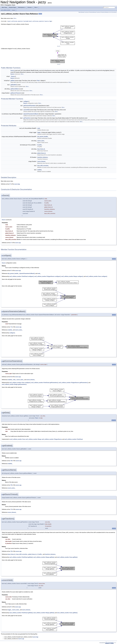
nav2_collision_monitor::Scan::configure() (97, 276)
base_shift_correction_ (43, 166)
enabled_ (40, 170)
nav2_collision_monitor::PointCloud (74, 439)
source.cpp (18, 243)
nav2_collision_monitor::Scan (17, 439)
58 (11, 377)
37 (10, 184)
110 (11, 509)
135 (11, 551)
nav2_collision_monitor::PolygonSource (52, 439)
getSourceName (15, 89)
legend (59, 46)
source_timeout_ (42, 161)
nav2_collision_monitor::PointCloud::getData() (21, 557)
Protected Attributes (105, 12)
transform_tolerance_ (43, 157)
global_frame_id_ (42, 153)
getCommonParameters (30, 106)
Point (38, 81)
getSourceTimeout (15, 93)
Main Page (4, 7)
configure (26, 101)
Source (14, 10)
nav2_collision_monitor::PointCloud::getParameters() (45, 383)
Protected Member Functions (95, 12)
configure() (12, 333)
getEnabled (13, 85)
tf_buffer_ (40, 145)
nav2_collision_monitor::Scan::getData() (67, 557)
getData (12, 81)
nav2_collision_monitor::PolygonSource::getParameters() (73, 383)
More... (15, 18)
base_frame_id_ (41, 149)
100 (11, 461)
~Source (13, 76)
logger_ (39, 132)
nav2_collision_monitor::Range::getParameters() (14, 384)
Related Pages (13, 7)
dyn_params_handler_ (43, 137)
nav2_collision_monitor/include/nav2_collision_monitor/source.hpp (30, 21)
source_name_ (41, 141)
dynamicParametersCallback (31, 114)
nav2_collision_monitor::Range (33, 439)
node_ (39, 128)
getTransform (27, 118)
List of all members (113, 12)
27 (11, 243)
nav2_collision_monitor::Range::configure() (72, 276)
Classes (30, 7)
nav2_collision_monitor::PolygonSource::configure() (47, 276)
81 (11, 607)
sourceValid (26, 110)
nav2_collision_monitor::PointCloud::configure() (22, 276)
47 (11, 271)
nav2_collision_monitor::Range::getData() (44, 557)
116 (11, 327)
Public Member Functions (83, 12)
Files (36, 7)
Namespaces (22, 7)
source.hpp (17, 184)
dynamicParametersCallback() (27, 273)
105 (11, 485)
